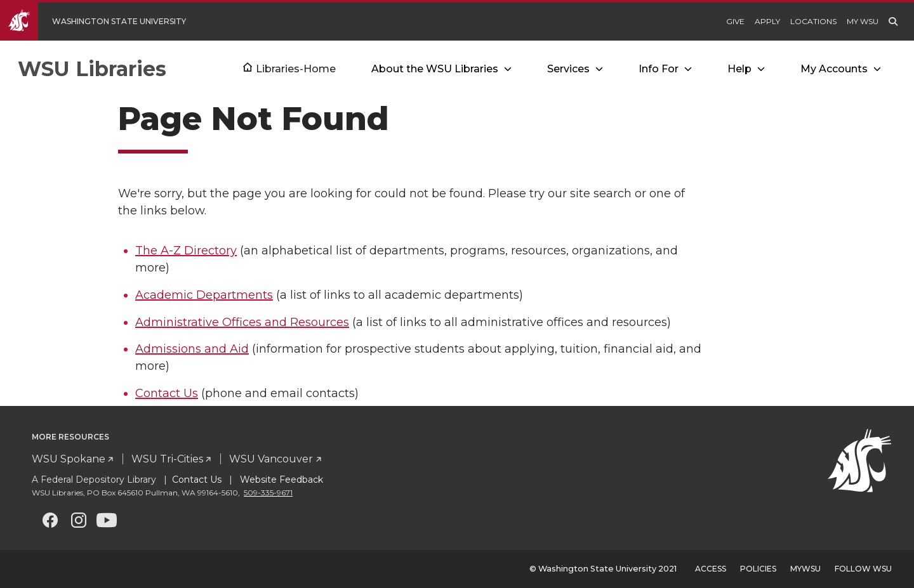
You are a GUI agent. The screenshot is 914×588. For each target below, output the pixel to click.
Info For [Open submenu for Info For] (659, 69)
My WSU (863, 21)
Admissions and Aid (192, 349)
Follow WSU (863, 569)
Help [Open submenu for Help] (739, 69)
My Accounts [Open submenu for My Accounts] (834, 69)
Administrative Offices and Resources (242, 322)
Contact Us (167, 393)
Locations (813, 21)
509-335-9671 (268, 493)
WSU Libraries (92, 69)
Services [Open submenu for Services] (568, 69)
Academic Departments (204, 295)
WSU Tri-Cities (167, 459)
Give (735, 21)
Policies (758, 569)
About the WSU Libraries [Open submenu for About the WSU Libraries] (435, 69)
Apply (767, 21)
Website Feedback (280, 480)
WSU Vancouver (271, 459)
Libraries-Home (296, 69)
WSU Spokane (69, 459)
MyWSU (805, 569)
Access (711, 569)
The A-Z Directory (186, 251)
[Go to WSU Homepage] (103, 22)
